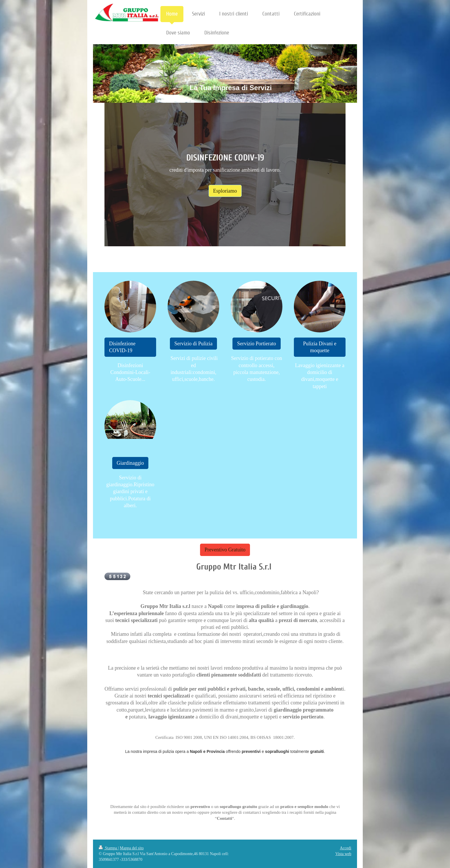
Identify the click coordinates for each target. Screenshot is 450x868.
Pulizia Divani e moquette (320, 347)
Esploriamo (225, 191)
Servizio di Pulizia (194, 344)
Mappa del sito (132, 848)
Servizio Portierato (256, 344)
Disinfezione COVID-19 (122, 347)
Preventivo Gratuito (225, 550)
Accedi (346, 848)
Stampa (108, 848)
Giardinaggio (130, 463)
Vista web (343, 854)
